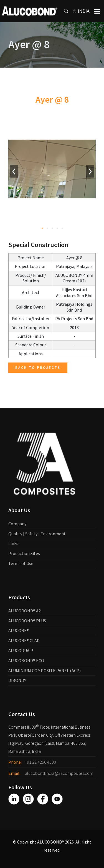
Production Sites (24, 553)
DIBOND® (17, 680)
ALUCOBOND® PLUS (27, 621)
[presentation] (14, 172)
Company (17, 524)
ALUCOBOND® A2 (25, 611)
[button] (42, 229)
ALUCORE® (19, 630)
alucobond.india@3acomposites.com (59, 773)
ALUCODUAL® (21, 650)
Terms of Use (21, 563)
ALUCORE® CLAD (24, 640)
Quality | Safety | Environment (37, 534)
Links (13, 543)
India (81, 11)
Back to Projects (38, 368)
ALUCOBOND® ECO (26, 660)
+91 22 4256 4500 (40, 762)
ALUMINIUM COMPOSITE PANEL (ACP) (45, 670)
